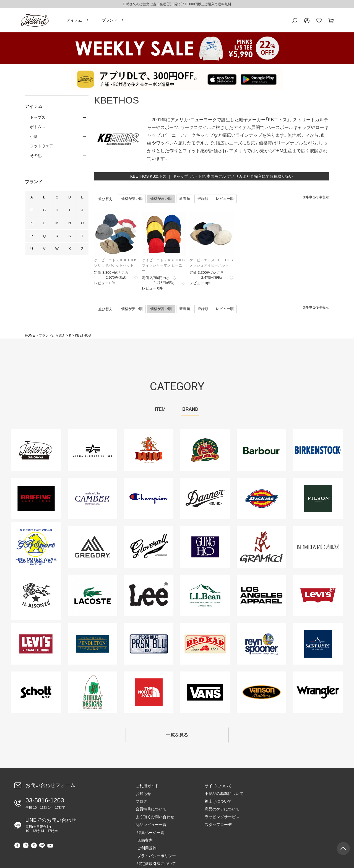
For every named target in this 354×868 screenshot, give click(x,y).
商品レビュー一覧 (151, 828)
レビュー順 (225, 200)
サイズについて (218, 789)
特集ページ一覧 (287, 789)
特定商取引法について (293, 820)
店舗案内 (282, 797)
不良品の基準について (224, 797)
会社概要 (282, 828)
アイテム (74, 21)
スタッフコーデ (218, 828)
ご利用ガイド (147, 789)
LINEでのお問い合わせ (51, 826)
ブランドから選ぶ (52, 337)
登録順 (203, 200)
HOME (30, 337)
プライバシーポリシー (293, 812)
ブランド (110, 21)
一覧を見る (177, 737)
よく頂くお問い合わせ (155, 820)
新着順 (185, 200)
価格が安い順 (132, 200)
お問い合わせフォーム (50, 788)
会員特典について (151, 812)
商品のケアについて (222, 812)
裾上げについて (218, 804)
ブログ (141, 804)
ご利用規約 (283, 804)
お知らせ (143, 797)
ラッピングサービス (222, 820)
